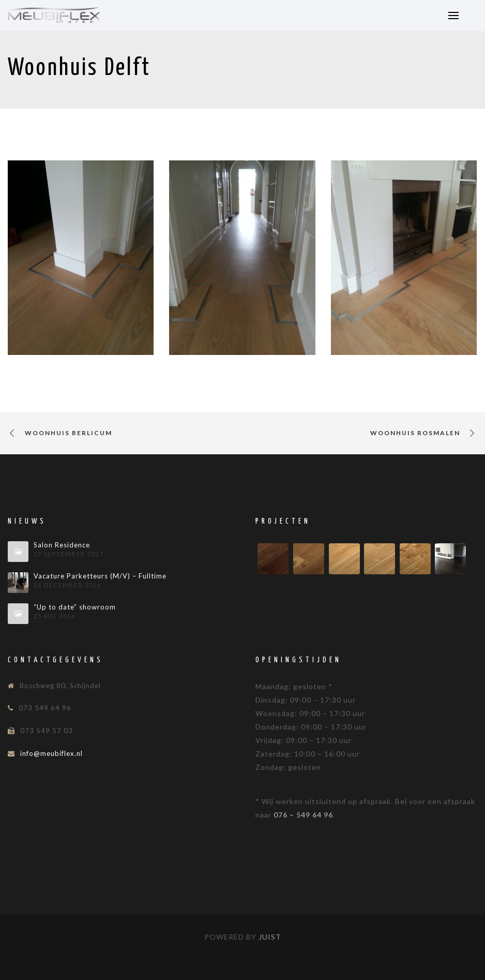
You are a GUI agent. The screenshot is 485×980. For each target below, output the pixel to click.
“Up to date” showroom (75, 607)
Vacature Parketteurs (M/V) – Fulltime (100, 576)
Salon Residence (62, 545)
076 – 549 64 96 (303, 815)
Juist (270, 937)
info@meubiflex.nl (51, 753)
